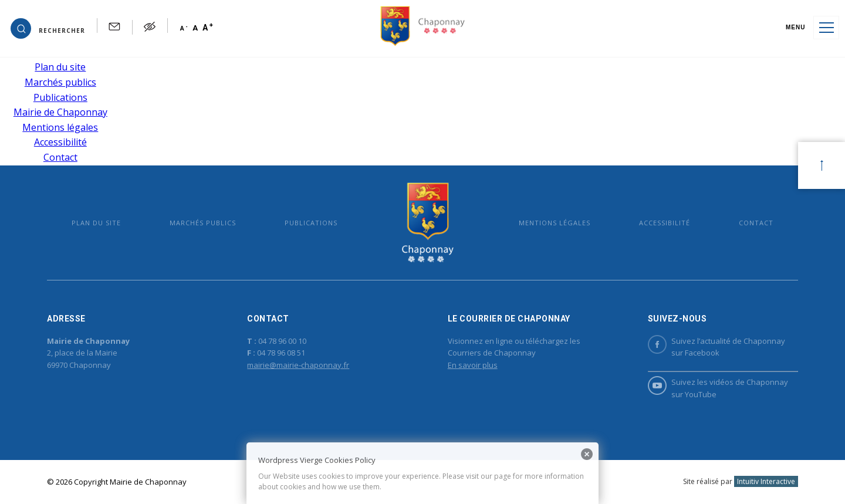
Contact (60, 157)
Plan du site (60, 67)
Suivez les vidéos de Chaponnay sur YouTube (718, 388)
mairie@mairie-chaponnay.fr (298, 365)
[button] (48, 28)
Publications (60, 97)
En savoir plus (473, 365)
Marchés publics (60, 82)
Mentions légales (60, 127)
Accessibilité (60, 142)
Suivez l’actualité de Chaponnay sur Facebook (716, 347)
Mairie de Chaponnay (60, 112)
